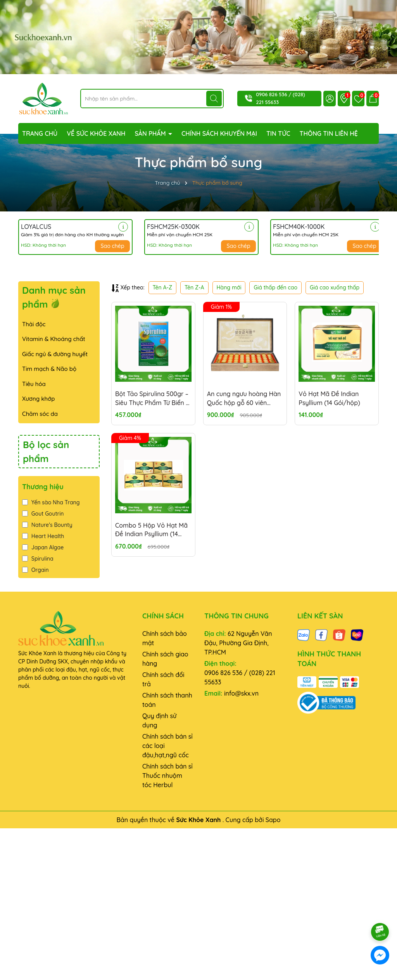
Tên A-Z (162, 287)
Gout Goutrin (43, 514)
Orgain (35, 570)
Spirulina (38, 559)
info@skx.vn (241, 693)
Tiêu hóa (34, 384)
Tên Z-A (194, 287)
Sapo (273, 820)
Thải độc (34, 324)
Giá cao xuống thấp (335, 287)
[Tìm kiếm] (214, 99)
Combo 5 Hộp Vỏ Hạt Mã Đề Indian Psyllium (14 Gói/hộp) (151, 530)
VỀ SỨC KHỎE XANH (96, 133)
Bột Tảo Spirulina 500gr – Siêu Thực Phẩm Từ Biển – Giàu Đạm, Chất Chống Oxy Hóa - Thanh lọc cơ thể (152, 398)
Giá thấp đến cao (275, 287)
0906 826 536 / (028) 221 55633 (240, 677)
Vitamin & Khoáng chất (54, 339)
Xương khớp (38, 399)
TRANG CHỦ (40, 133)
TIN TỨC (278, 133)
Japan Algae (43, 547)
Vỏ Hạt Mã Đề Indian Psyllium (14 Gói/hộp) (329, 398)
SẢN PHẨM (151, 133)
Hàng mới (229, 287)
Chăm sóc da (40, 414)
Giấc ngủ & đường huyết (55, 354)
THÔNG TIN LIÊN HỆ (329, 133)
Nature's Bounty (47, 525)
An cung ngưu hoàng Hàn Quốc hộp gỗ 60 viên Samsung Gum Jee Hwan (244, 398)
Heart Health (43, 536)
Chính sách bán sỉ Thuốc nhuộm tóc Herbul (167, 776)
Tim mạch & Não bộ (49, 369)
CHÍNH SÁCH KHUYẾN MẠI (219, 133)
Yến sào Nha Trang (51, 502)
